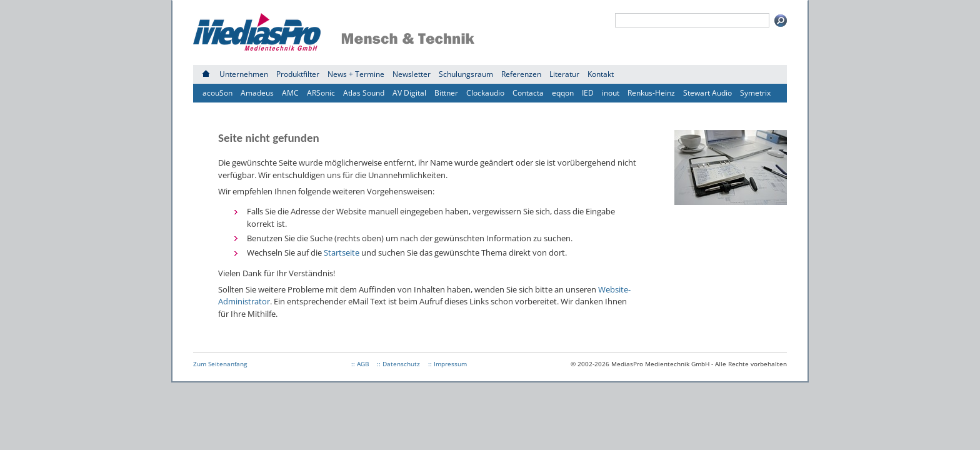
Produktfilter (298, 74)
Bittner (446, 93)
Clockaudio (485, 93)
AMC (290, 93)
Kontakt (601, 74)
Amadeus (257, 93)
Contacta (528, 93)
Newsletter (412, 74)
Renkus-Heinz (651, 93)
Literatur (564, 74)
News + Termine (356, 74)
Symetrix (755, 93)
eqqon (563, 93)
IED (588, 93)
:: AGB (360, 364)
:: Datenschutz (398, 364)
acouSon (217, 93)
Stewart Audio (707, 93)
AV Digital (409, 93)
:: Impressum (447, 364)
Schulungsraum (466, 74)
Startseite (342, 252)
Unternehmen (244, 74)
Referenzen (521, 74)
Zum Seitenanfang (220, 364)
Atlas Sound (364, 93)
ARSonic (321, 93)
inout (611, 93)
